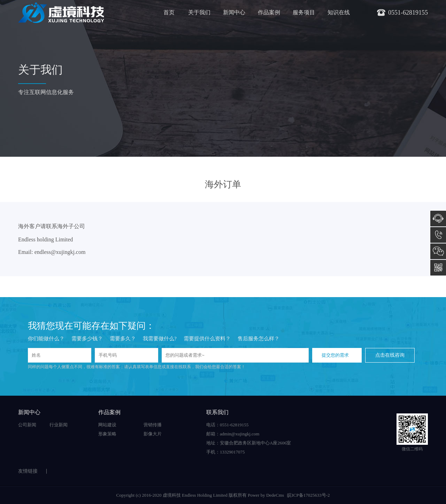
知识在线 (339, 12)
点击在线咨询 (390, 355)
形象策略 (107, 434)
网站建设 (107, 425)
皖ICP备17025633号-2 (308, 495)
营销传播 (153, 425)
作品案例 (269, 12)
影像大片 (153, 434)
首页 (169, 12)
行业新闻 (59, 425)
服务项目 (304, 12)
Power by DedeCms (266, 495)
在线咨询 (438, 219)
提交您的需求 (335, 355)
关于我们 (199, 12)
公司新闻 (27, 425)
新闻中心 (234, 12)
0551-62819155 (438, 235)
